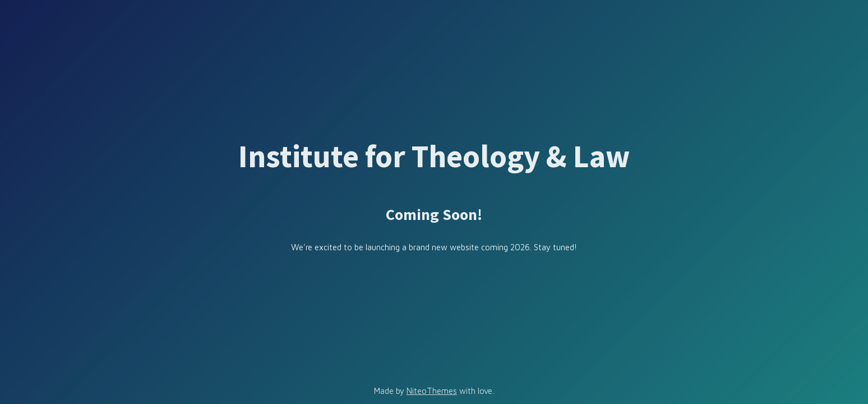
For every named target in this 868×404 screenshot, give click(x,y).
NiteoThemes (432, 391)
